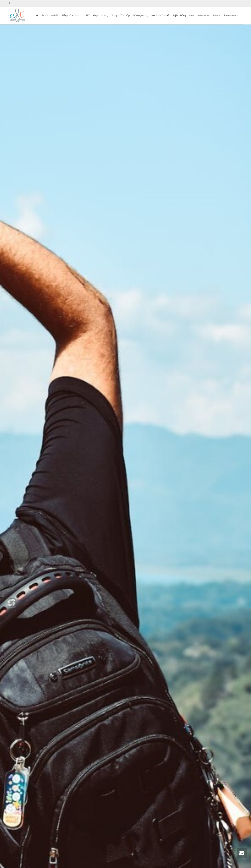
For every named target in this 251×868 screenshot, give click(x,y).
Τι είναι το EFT (50, 15)
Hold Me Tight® (160, 15)
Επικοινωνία (231, 15)
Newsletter (204, 15)
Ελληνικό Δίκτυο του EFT (76, 15)
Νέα (192, 15)
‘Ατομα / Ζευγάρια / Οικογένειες (130, 15)
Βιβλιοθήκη (179, 15)
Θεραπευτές (100, 15)
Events (217, 15)
